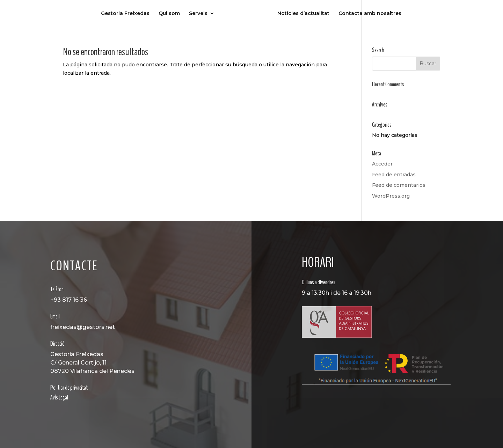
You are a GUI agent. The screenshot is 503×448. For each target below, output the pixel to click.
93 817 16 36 (70, 300)
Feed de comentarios (399, 185)
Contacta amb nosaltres (370, 14)
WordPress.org (391, 196)
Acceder (382, 164)
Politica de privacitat (69, 388)
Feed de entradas (394, 175)
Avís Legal (59, 397)
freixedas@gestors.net (83, 327)
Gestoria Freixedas (125, 14)
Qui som (169, 14)
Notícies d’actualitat (303, 14)
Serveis (198, 14)
